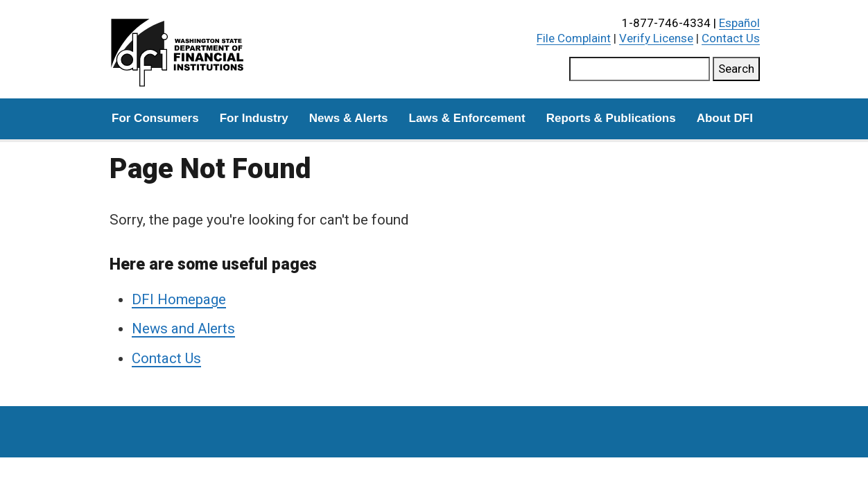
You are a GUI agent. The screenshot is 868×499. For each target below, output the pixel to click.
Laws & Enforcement (467, 118)
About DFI (725, 118)
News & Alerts (349, 118)
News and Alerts (183, 329)
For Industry (254, 118)
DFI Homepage (179, 299)
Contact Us (731, 38)
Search (736, 69)
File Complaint (574, 38)
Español (739, 23)
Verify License (656, 38)
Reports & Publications (611, 118)
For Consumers (155, 118)
